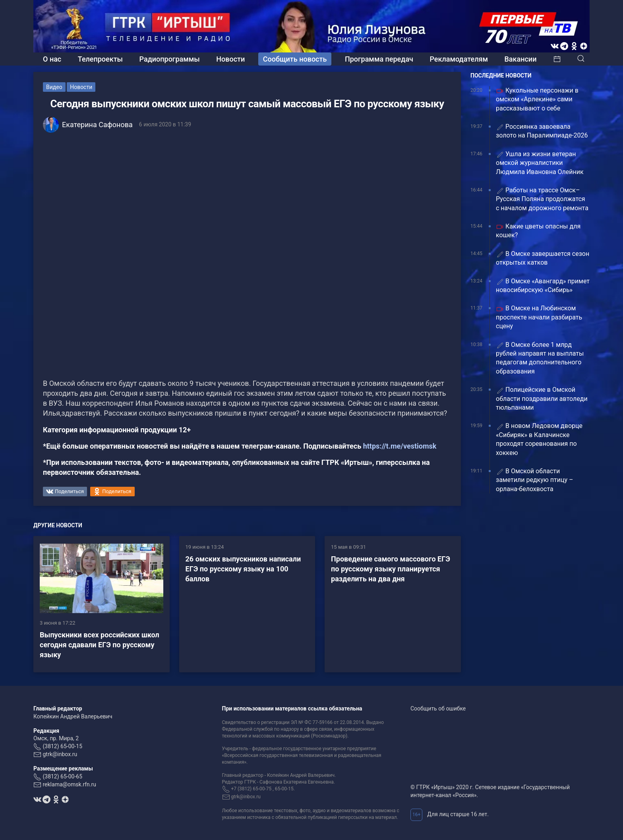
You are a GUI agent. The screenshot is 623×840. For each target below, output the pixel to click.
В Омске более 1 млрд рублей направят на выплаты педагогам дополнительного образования (540, 358)
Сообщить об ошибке (438, 708)
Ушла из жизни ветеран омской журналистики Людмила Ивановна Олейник (540, 163)
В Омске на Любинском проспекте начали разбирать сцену (539, 317)
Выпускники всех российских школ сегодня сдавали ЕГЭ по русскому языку (100, 645)
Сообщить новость (295, 59)
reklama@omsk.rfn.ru (69, 784)
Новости (230, 59)
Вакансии (520, 59)
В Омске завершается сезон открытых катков (543, 258)
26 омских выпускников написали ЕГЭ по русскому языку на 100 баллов (243, 569)
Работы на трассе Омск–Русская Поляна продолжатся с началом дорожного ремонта (542, 199)
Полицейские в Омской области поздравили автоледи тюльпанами (542, 399)
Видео (54, 87)
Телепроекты (100, 59)
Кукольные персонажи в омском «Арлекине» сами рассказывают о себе (537, 99)
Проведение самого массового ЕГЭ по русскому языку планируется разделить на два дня (391, 569)
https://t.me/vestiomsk (400, 446)
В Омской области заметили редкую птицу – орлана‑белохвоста (535, 480)
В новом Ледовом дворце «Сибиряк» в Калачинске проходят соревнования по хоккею (539, 439)
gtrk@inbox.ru (60, 754)
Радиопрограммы (170, 59)
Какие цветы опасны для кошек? (538, 231)
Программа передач (379, 59)
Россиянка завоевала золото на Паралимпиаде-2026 (542, 131)
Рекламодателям (459, 59)
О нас (52, 59)
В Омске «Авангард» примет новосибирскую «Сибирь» (543, 285)
